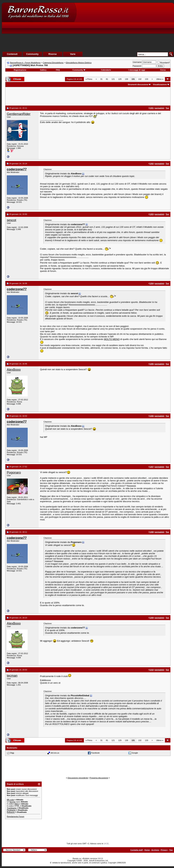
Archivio (155, 850)
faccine (12, 802)
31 (101, 79)
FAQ (58, 70)
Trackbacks (12, 808)
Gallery (43, 70)
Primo (89, 79)
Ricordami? (164, 63)
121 (113, 79)
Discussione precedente (78, 778)
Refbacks (11, 812)
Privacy (164, 850)
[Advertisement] (124, 31)
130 (126, 79)
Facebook (95, 753)
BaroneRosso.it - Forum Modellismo (25, 63)
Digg (12, 753)
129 (120, 79)
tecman (12, 676)
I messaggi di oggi (137, 70)
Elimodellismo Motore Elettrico (79, 63)
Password (137, 66)
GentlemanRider (19, 114)
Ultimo (160, 79)
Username (137, 62)
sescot (11, 220)
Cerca (163, 70)
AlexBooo (14, 370)
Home (147, 850)
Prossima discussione (99, 778)
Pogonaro (14, 472)
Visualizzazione (160, 84)
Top (171, 850)
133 (147, 79)
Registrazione (20, 70)
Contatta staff (137, 850)
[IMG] (17, 804)
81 (107, 79)
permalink (159, 108)
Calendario (106, 70)
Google (135, 753)
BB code (10, 800)
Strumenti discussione (138, 84)
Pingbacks (11, 810)
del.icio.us (55, 753)
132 (140, 79)
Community (79, 70)
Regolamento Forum (15, 816)
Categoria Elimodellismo (53, 63)
